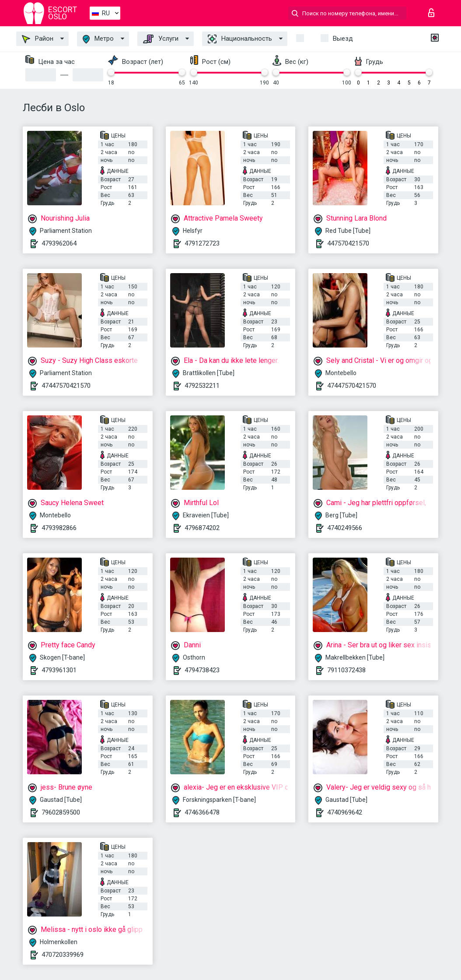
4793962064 (59, 243)
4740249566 (345, 528)
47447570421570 (66, 386)
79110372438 (346, 670)
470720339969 (63, 955)
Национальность (240, 39)
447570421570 (348, 243)
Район (38, 39)
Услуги (161, 39)
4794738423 (202, 670)
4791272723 (202, 243)
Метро (98, 39)
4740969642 (345, 812)
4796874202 (202, 528)
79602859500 (61, 812)
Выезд (343, 39)
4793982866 (59, 528)
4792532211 (202, 386)
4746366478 (202, 812)
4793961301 (59, 670)
